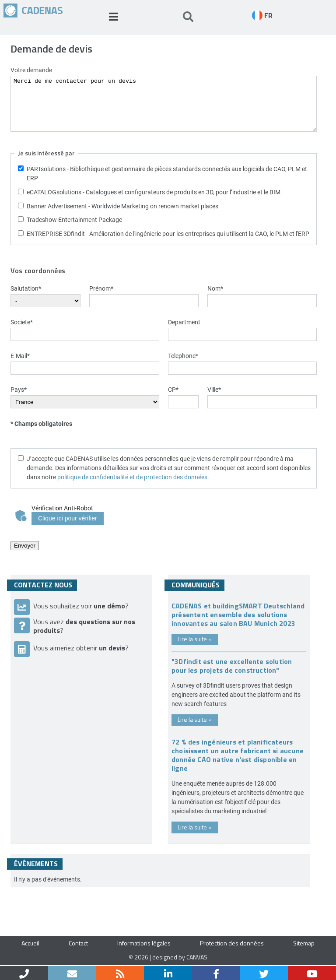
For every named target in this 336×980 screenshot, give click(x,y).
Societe (22, 322)
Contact (78, 943)
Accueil (30, 943)
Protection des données (232, 943)
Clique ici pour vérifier (68, 518)
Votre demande (31, 70)
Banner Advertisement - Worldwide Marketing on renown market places (122, 206)
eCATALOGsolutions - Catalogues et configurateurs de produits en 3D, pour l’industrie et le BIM (154, 192)
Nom (215, 288)
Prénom (101, 288)
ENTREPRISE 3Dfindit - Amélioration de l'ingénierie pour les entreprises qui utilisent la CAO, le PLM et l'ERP (168, 234)
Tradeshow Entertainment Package (74, 220)
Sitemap (304, 943)
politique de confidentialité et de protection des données (132, 477)
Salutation (26, 288)
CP (173, 389)
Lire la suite (195, 639)
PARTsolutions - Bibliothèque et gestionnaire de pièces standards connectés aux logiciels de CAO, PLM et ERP (167, 173)
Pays (19, 389)
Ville (214, 389)
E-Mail (20, 356)
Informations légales (144, 943)
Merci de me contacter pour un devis (164, 104)
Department (184, 322)
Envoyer (25, 546)
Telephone (183, 356)
